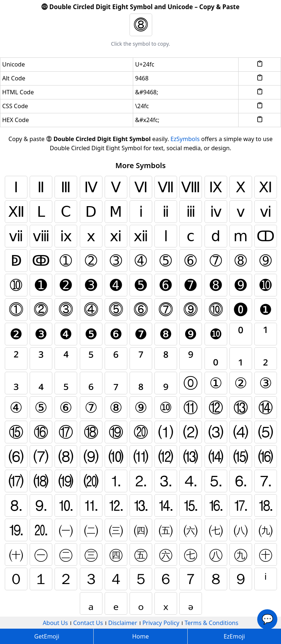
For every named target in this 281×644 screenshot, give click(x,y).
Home (140, 636)
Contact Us (88, 623)
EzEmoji (234, 636)
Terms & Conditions (212, 623)
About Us (55, 623)
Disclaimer (123, 623)
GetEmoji (47, 636)
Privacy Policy (161, 623)
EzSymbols (185, 139)
